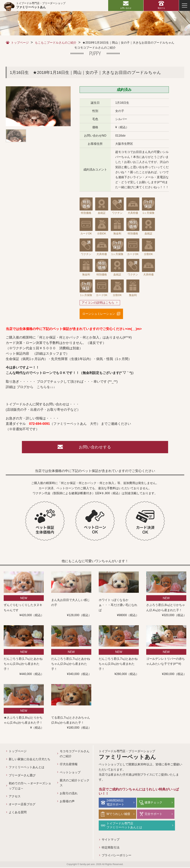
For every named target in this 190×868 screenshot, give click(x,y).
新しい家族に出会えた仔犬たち (30, 760)
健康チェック (153, 803)
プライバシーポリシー (117, 856)
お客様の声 (67, 802)
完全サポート (153, 815)
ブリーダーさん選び (22, 776)
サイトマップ (111, 840)
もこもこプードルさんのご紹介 (56, 43)
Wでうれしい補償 (119, 815)
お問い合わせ (126, 8)
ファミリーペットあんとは (27, 768)
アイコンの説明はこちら (98, 303)
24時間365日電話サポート (116, 803)
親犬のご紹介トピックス (75, 784)
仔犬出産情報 (69, 765)
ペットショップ (70, 773)
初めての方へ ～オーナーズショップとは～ (30, 787)
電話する (161, 8)
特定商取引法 (111, 848)
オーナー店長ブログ (22, 805)
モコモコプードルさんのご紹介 (75, 755)
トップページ (20, 43)
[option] (38, 106)
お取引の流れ (69, 794)
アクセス (15, 797)
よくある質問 (18, 813)
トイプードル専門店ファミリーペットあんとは (125, 826)
